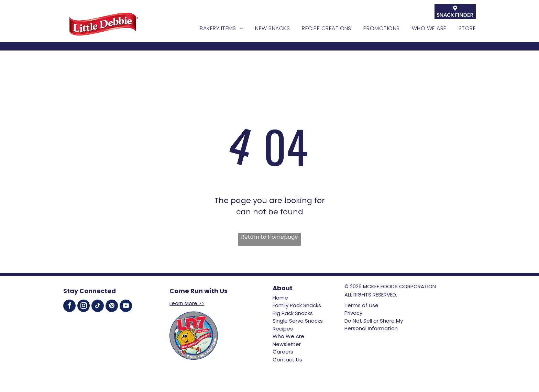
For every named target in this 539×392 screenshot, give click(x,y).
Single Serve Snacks (298, 321)
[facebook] (69, 307)
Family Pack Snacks (297, 305)
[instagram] (84, 307)
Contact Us (287, 360)
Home (280, 298)
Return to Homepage (269, 237)
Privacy (353, 313)
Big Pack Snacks (293, 313)
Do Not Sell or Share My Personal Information (374, 325)
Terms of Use (361, 305)
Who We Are (288, 336)
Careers (283, 352)
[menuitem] (215, 29)
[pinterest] (112, 307)
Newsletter (287, 344)
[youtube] (126, 307)
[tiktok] (98, 307)
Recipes (283, 329)
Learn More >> (187, 303)
